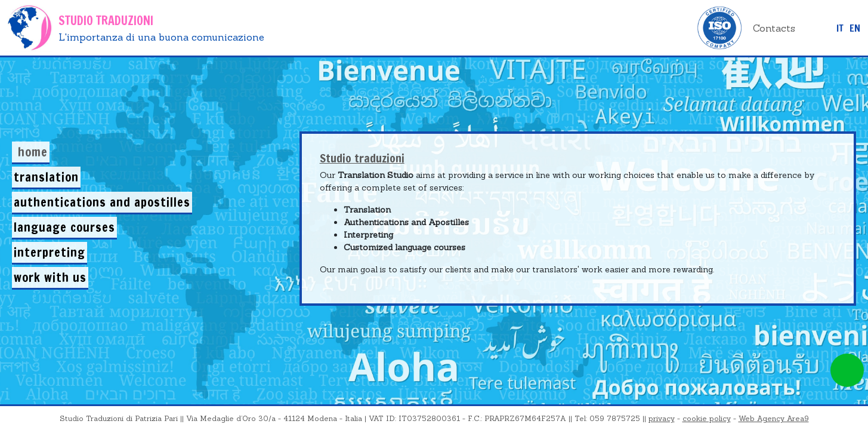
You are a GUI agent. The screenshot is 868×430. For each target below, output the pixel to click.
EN (855, 28)
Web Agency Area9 (774, 418)
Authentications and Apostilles (102, 202)
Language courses (64, 227)
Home (33, 152)
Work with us (50, 277)
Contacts (774, 28)
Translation (46, 177)
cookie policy (707, 418)
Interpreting (50, 252)
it (840, 28)
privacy (662, 418)
